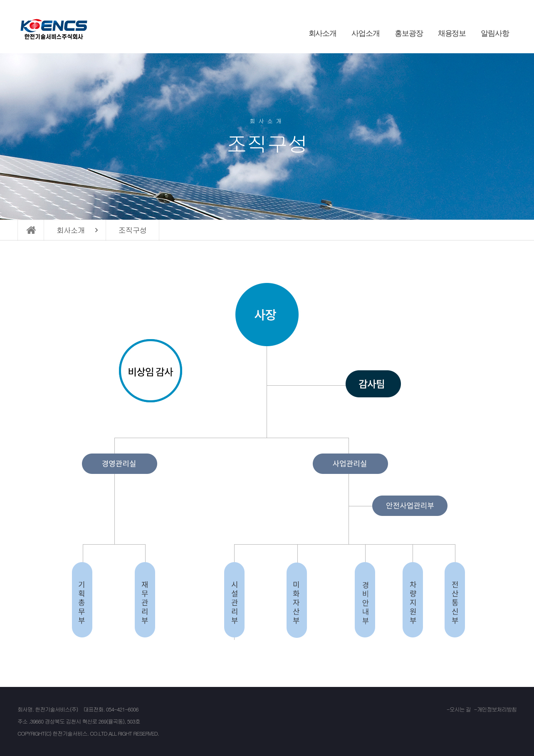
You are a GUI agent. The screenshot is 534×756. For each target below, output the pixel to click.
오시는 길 (460, 709)
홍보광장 (409, 33)
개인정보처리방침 (497, 709)
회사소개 (323, 33)
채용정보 (452, 33)
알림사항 (495, 33)
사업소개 (366, 33)
